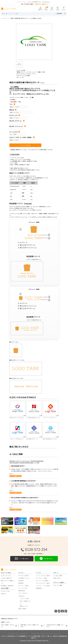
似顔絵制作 (39, 588)
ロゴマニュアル (15, 115)
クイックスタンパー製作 (43, 583)
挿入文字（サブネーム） (17, 121)
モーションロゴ (15, 132)
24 (57, 437)
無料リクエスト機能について (8, 582)
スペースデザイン (23, 593)
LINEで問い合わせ (46, 559)
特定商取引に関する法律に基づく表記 (50, 633)
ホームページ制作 (23, 586)
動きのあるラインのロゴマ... (17, 418)
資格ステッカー (24, 606)
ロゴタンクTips (5, 591)
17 (41, 437)
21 (32, 97)
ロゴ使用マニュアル (24, 578)
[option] (34, 42)
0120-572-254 (34, 549)
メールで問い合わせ (22, 559)
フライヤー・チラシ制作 (43, 586)
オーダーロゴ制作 (23, 576)
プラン (12, 104)
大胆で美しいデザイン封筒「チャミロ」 (31, 626)
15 (41, 415)
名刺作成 (21, 581)
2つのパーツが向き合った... (17, 439)
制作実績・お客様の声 (7, 586)
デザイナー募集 (58, 585)
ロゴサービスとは (6, 576)
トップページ (4, 18)
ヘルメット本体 (24, 599)
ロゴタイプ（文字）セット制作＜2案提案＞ (22, 137)
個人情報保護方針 (23, 633)
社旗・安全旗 (22, 609)
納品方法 (13, 110)
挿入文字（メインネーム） (18, 126)
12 (24, 437)
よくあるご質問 (58, 576)
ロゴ (15, 493)
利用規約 (34, 633)
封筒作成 (21, 583)
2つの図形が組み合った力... (33, 418)
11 (24, 415)
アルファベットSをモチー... (50, 418)
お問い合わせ (57, 578)
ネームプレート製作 (41, 578)
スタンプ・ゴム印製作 (42, 581)
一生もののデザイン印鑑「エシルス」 (57, 626)
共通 (15, 476)
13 (57, 415)
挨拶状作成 (22, 591)
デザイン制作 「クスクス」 (9, 626)
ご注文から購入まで (7, 578)
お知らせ (3, 594)
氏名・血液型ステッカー (25, 602)
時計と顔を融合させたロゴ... (50, 439)
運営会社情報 (11, 633)
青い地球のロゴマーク (32, 439)
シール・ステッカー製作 (43, 576)
